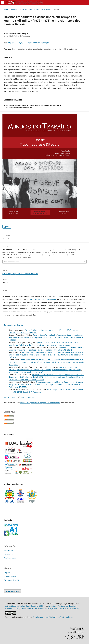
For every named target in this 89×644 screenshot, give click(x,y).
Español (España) (11, 576)
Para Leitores (9, 550)
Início (6, 9)
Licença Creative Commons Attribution (42, 299)
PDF (8, 227)
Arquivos (14, 9)
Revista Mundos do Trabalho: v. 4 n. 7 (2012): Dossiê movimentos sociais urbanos (44, 344)
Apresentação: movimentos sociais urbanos (54, 342)
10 (12, 397)
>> (33, 397)
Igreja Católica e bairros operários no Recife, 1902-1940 (48, 330)
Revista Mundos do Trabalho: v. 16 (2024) (55, 350)
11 (14, 397)
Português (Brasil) (11, 580)
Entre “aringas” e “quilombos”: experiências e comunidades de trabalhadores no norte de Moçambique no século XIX (46, 336)
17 (29, 397)
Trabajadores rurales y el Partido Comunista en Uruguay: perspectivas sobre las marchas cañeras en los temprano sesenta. (46, 383)
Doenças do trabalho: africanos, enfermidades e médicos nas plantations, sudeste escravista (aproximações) (45, 368)
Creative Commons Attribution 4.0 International (53, 617)
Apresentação (53, 389)
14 (22, 397)
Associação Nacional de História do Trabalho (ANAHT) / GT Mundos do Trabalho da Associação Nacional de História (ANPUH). (42, 607)
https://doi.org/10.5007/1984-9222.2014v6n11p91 (29, 43)
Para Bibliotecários (11, 558)
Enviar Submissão (12, 591)
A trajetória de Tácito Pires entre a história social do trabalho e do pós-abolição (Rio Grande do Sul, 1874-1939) (46, 376)
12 (17, 397)
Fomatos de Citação (12, 262)
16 (26, 397)
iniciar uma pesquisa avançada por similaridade (40, 403)
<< (5, 397)
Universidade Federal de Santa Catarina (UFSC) (24, 606)
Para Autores (8, 554)
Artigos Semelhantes (14, 325)
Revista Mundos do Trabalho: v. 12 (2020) (26, 372)
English (7, 573)
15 (24, 397)
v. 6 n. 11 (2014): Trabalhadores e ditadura (36, 9)
